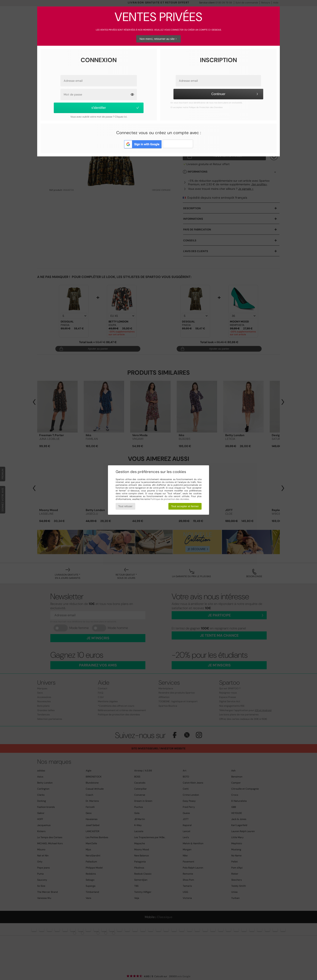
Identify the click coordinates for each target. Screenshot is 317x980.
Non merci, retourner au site (158, 39)
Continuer (235, 94)
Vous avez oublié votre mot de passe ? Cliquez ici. (99, 117)
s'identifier (115, 108)
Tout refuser (125, 506)
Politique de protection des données (170, 499)
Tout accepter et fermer (185, 506)
